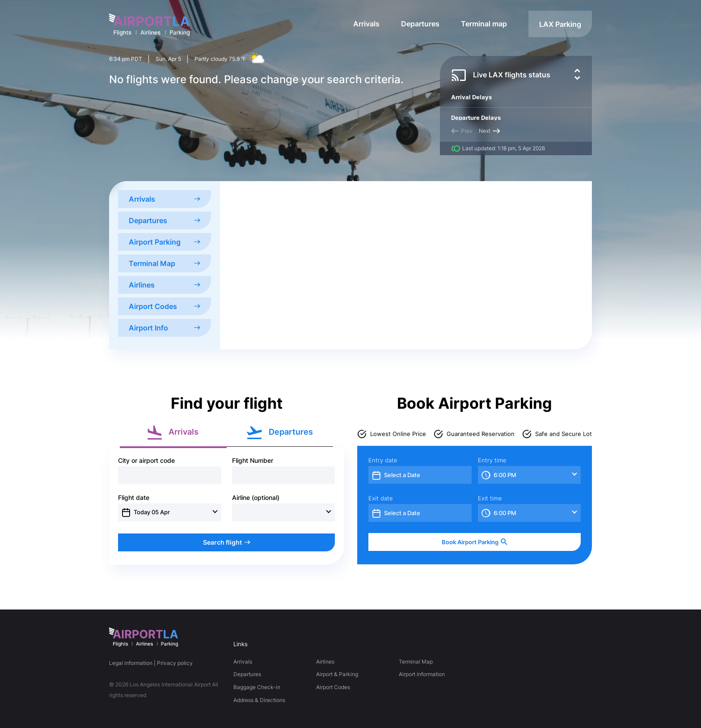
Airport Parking (165, 242)
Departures (420, 24)
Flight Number (253, 461)
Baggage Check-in (257, 687)
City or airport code (146, 461)
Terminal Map (165, 263)
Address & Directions (259, 700)
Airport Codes (165, 306)
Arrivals (366, 24)
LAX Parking (560, 24)
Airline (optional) (256, 498)
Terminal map (484, 24)
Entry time (492, 460)
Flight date (134, 498)
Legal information (131, 663)
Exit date (381, 498)
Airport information (422, 674)
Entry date (383, 460)
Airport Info (165, 328)
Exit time (490, 498)
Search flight (227, 542)
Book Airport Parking (475, 542)
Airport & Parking (337, 674)
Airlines (165, 285)
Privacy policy (175, 663)
